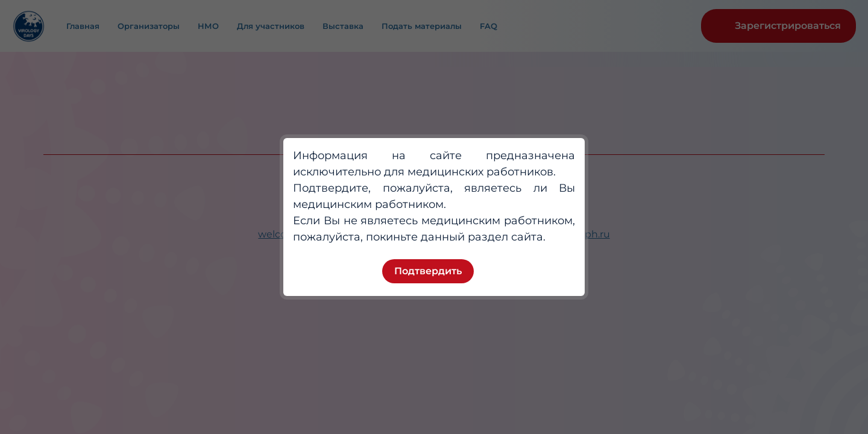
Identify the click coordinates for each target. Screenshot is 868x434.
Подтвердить (428, 271)
